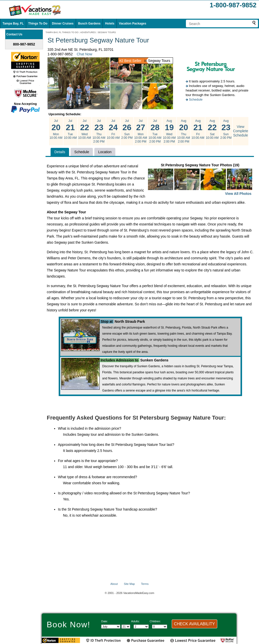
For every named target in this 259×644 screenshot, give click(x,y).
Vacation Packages (133, 24)
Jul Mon (56, 129)
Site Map (129, 584)
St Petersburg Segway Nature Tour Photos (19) (200, 180)
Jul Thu (99, 131)
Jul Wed (85, 129)
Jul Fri (113, 129)
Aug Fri (198, 129)
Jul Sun (127, 129)
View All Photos (238, 194)
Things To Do (38, 24)
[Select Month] (111, 627)
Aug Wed (169, 131)
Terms (145, 584)
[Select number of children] (160, 627)
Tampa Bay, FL (13, 24)
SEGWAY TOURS (107, 32)
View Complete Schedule (241, 131)
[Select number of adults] (141, 627)
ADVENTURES (88, 32)
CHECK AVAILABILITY (195, 624)
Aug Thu (184, 131)
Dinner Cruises (63, 24)
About (114, 584)
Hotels (110, 24)
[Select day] (126, 627)
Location (105, 152)
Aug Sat (212, 129)
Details (60, 152)
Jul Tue (70, 129)
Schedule (196, 99)
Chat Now (84, 54)
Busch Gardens (89, 24)
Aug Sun (226, 129)
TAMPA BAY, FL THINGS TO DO (62, 32)
